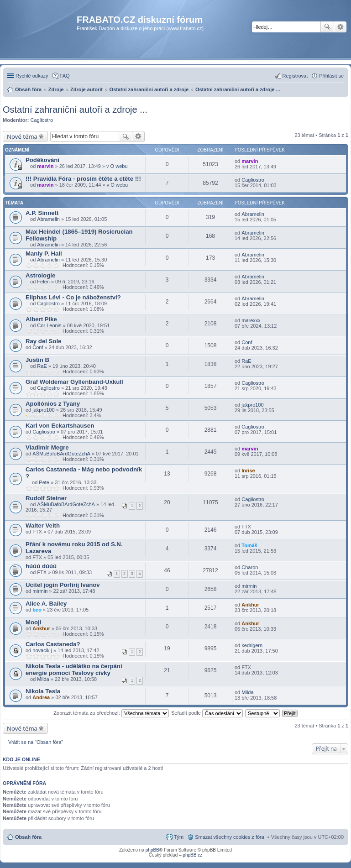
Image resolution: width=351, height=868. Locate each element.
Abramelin (48, 219)
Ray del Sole (43, 341)
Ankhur (250, 605)
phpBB (152, 850)
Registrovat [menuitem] (295, 76)
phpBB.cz (192, 855)
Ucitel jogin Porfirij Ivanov (63, 585)
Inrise (248, 471)
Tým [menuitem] (179, 837)
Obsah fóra (28, 837)
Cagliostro (42, 120)
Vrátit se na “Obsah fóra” (36, 742)
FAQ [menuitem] (65, 76)
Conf (38, 347)
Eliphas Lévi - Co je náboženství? (73, 297)
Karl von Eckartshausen (60, 426)
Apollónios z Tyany (53, 404)
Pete (44, 482)
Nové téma (22, 136)
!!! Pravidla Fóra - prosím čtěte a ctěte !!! (83, 179)
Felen (43, 282)
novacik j (42, 650)
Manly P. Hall (44, 254)
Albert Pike (41, 319)
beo (37, 610)
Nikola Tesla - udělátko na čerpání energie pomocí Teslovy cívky (74, 669)
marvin (45, 166)
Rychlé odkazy (32, 76)
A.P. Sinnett (42, 213)
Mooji (33, 622)
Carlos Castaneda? (53, 644)
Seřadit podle (207, 713)
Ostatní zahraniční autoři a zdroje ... (75, 110)
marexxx (251, 320)
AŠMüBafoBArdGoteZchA (61, 454)
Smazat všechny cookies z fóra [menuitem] (230, 837)
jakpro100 (43, 410)
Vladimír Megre (47, 447)
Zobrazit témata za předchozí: (111, 713)
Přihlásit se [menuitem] (331, 76)
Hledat (327, 27)
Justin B (37, 360)
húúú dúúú (41, 566)
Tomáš (249, 545)
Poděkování (42, 160)
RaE (42, 366)
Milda (43, 679)
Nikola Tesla (43, 691)
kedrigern (252, 645)
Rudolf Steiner (46, 498)
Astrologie (40, 275)
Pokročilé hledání (340, 27)
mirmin (40, 591)
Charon (250, 567)
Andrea (41, 697)
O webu (119, 166)
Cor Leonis (49, 325)
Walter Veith (43, 526)
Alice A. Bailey (46, 604)
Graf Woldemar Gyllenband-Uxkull (74, 382)
